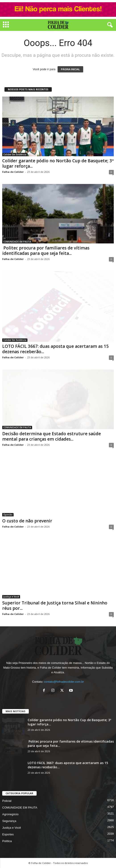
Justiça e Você (11, 597)
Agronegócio (10, 814)
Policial (7, 801)
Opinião (8, 515)
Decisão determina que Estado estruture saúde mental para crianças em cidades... (52, 436)
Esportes (8, 834)
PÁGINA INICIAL (70, 69)
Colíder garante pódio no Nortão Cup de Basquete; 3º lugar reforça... (58, 163)
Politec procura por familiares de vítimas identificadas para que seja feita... (46, 251)
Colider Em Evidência (15, 154)
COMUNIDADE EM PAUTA (17, 242)
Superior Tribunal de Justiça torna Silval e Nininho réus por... (55, 606)
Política (7, 841)
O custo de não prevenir (27, 521)
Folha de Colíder (13, 172)
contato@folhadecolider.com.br (64, 682)
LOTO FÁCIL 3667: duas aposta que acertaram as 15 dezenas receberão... (55, 349)
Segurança (9, 821)
